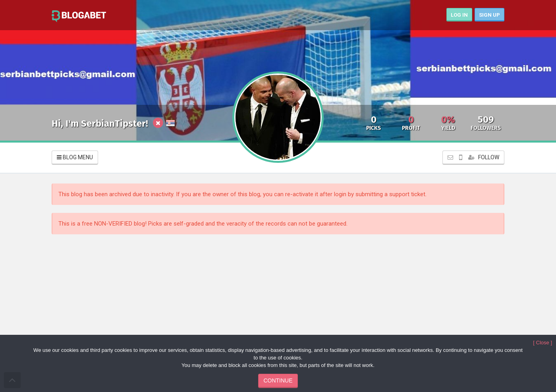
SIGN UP (489, 15)
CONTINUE (278, 380)
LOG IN (459, 15)
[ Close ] (542, 343)
